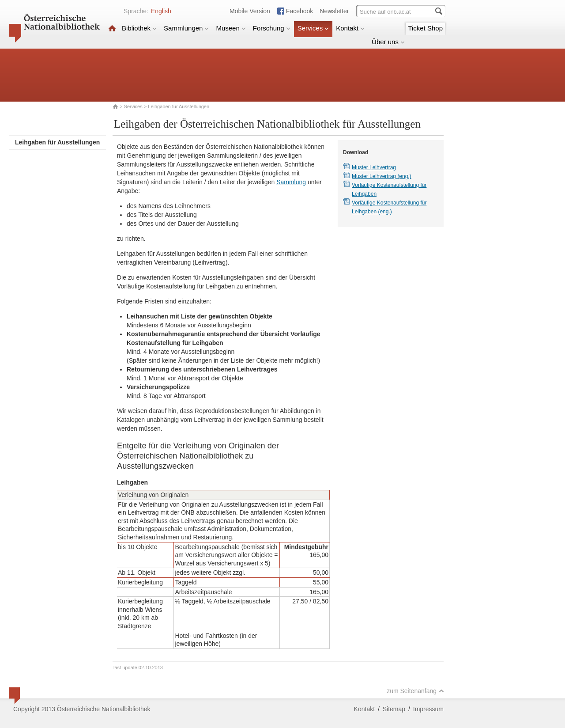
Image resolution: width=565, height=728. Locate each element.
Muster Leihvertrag (374, 167)
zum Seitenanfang (415, 691)
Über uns (388, 42)
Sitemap (394, 709)
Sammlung (291, 182)
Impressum (428, 709)
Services (313, 28)
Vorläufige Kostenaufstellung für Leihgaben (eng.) (389, 207)
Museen (231, 28)
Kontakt (350, 28)
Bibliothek (139, 28)
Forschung (272, 28)
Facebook (299, 11)
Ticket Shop (425, 28)
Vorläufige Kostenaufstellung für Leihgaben (389, 190)
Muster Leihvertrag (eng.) (382, 176)
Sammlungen (186, 28)
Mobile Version (250, 11)
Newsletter (334, 11)
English (161, 11)
